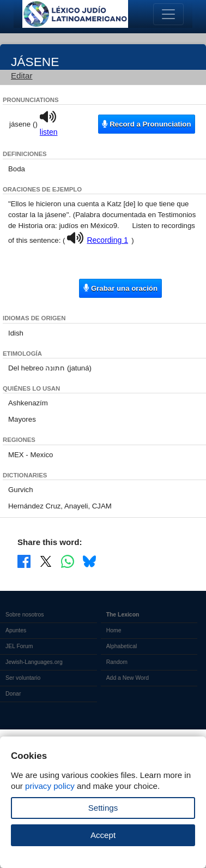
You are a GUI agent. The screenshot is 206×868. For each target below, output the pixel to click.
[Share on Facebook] (24, 561)
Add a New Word (128, 678)
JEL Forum (19, 646)
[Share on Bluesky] (89, 561)
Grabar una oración (120, 288)
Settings (103, 808)
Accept (103, 835)
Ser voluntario (23, 678)
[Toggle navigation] (168, 14)
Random (117, 662)
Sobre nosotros (25, 615)
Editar (22, 76)
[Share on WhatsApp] (68, 561)
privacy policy (50, 786)
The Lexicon (123, 615)
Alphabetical (122, 646)
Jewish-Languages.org (34, 662)
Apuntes (16, 630)
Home (114, 630)
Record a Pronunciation (146, 124)
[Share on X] (46, 561)
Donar (13, 694)
